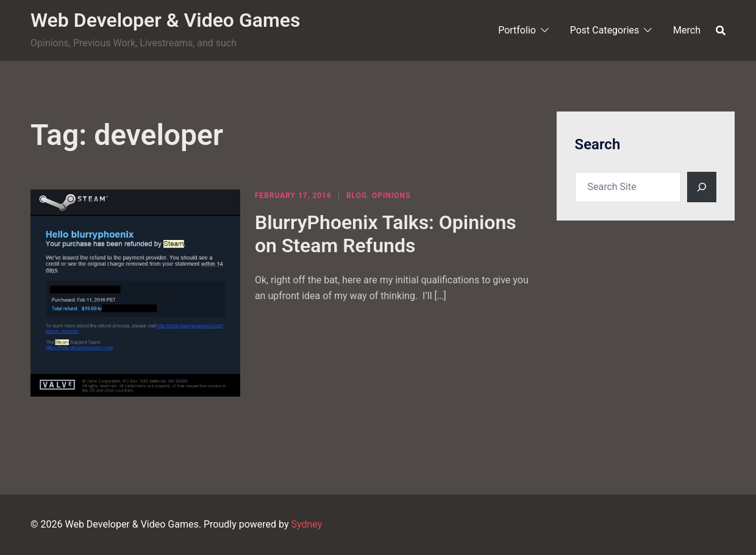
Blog (357, 196)
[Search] (702, 187)
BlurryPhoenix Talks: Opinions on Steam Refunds (386, 234)
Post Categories (605, 30)
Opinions (391, 196)
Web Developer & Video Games (165, 20)
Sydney (306, 524)
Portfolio (517, 30)
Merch (687, 30)
